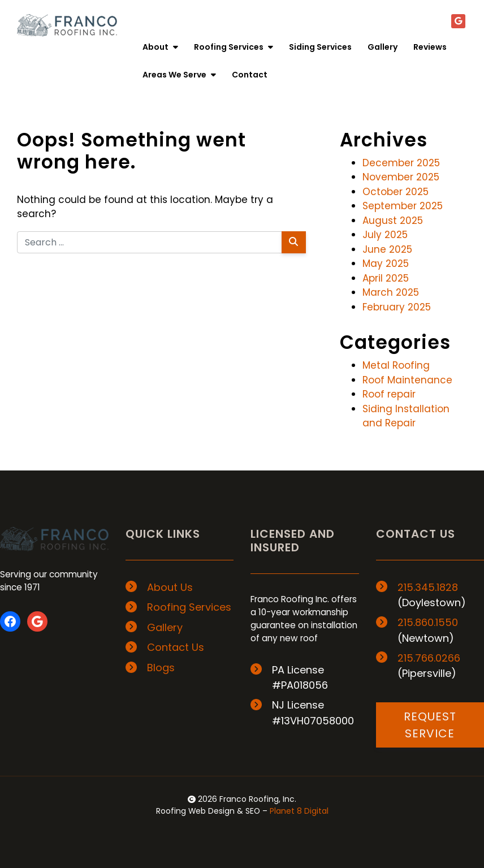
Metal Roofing (396, 365)
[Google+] (458, 21)
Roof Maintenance (407, 380)
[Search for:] (150, 242)
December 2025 (401, 163)
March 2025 (391, 292)
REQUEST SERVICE (430, 725)
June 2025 (387, 249)
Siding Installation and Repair (406, 416)
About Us (170, 587)
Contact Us (176, 647)
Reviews (430, 47)
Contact (250, 75)
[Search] (294, 242)
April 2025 (386, 278)
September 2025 (403, 206)
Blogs (161, 668)
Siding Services (320, 47)
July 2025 (385, 235)
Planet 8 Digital (299, 811)
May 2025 (386, 264)
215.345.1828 (428, 587)
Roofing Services (234, 47)
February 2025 (397, 307)
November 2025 (401, 177)
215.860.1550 (428, 622)
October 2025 (396, 192)
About (160, 47)
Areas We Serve (179, 75)
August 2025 (393, 221)
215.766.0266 (429, 658)
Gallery (383, 47)
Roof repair (389, 394)
